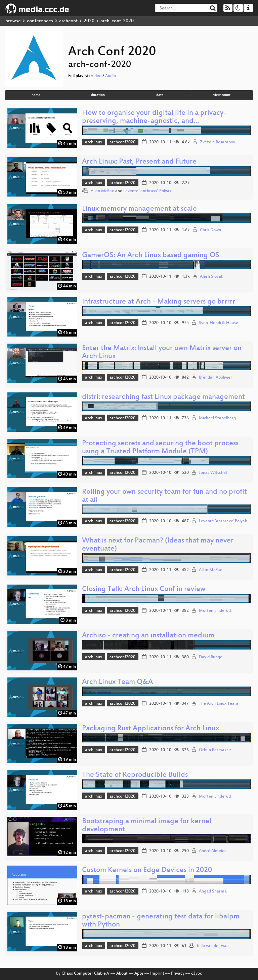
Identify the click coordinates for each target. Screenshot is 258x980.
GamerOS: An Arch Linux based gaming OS (151, 256)
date (160, 95)
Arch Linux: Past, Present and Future (139, 162)
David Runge (211, 657)
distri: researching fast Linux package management (163, 397)
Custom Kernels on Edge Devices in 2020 (147, 870)
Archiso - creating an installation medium (148, 636)
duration (98, 95)
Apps (139, 974)
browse (13, 21)
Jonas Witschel (213, 473)
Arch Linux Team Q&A (117, 682)
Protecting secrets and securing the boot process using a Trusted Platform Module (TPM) (160, 448)
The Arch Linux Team (219, 704)
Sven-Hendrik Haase (219, 323)
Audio (111, 76)
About (122, 974)
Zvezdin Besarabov (218, 142)
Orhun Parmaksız (215, 750)
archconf (68, 21)
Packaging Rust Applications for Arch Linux (150, 729)
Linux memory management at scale (139, 209)
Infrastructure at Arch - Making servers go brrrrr (159, 302)
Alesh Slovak (212, 277)
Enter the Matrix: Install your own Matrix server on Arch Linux (162, 353)
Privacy (178, 974)
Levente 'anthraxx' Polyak (147, 191)
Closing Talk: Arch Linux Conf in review (144, 589)
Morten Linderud (215, 611)
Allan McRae (102, 191)
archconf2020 (122, 142)
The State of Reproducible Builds (135, 775)
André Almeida (213, 851)
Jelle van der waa (213, 946)
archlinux (94, 142)
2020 (89, 21)
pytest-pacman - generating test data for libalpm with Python (161, 921)
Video (96, 76)
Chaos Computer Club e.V (85, 974)
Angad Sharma (213, 891)
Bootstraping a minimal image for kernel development (147, 826)
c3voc (197, 974)
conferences (40, 21)
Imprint (157, 974)
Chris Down (210, 230)
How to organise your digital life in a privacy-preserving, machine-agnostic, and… (154, 117)
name (36, 95)
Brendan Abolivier (216, 378)
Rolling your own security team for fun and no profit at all (164, 496)
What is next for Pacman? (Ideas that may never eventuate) (158, 545)
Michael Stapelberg (217, 418)
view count (222, 95)
